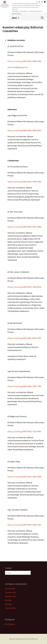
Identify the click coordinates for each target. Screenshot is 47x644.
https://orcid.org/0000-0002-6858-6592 (24, 130)
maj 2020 (8, 600)
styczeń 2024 (10, 589)
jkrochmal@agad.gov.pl (18, 67)
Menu (14, 18)
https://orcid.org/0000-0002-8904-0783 (24, 338)
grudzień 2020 (10, 596)
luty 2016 (8, 604)
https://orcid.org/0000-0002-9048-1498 (24, 61)
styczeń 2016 (10, 608)
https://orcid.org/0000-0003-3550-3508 (24, 477)
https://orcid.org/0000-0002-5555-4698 (24, 227)
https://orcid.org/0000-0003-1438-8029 (24, 287)
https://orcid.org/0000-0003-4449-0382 (24, 182)
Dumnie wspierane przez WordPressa (23, 639)
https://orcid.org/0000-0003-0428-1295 (24, 525)
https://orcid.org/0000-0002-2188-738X (24, 386)
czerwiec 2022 (10, 592)
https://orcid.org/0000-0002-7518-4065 (24, 431)
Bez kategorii (10, 624)
